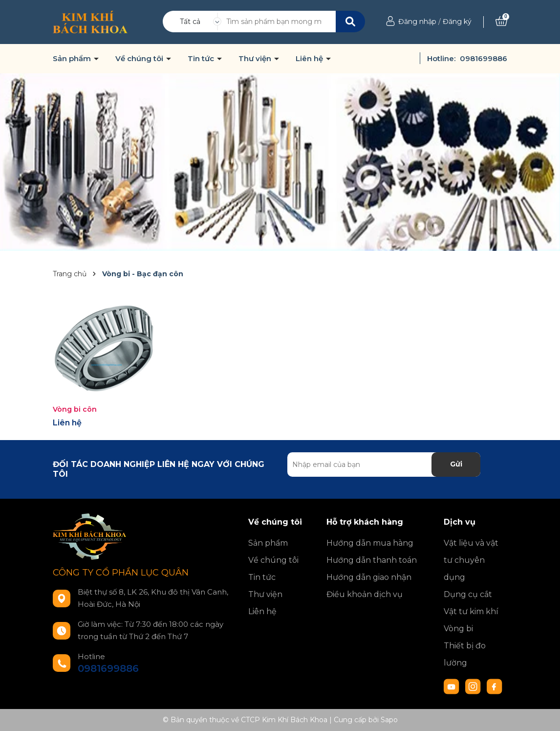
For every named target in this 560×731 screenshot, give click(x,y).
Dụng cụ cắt (468, 594)
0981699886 (484, 58)
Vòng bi (458, 629)
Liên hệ (310, 59)
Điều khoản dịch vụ (365, 594)
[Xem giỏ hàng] (501, 22)
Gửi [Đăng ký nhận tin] (456, 464)
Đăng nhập (417, 22)
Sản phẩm (73, 59)
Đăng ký (457, 22)
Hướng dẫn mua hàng (370, 543)
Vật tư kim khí (471, 611)
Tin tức (202, 59)
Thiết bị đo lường (465, 654)
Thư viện (256, 59)
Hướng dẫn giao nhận (369, 577)
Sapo (389, 720)
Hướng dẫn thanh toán (372, 560)
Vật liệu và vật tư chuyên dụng (471, 560)
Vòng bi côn (75, 409)
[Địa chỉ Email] (384, 465)
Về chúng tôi (140, 59)
